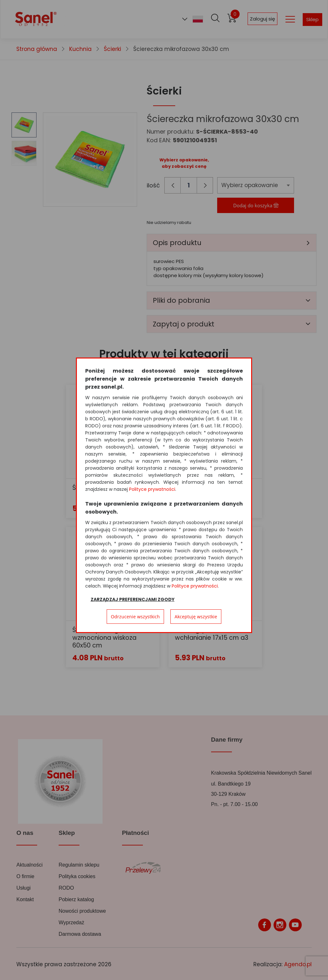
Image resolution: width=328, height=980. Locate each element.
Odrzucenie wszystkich (135, 617)
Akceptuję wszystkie (196, 617)
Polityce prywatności (152, 489)
